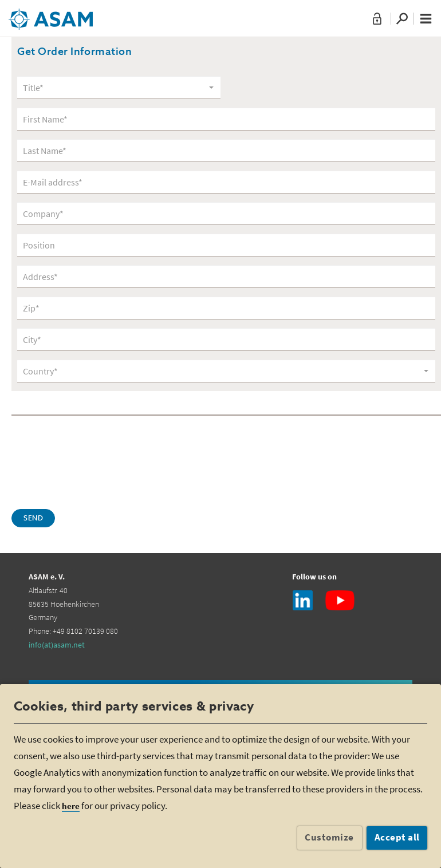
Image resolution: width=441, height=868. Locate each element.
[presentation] (99, 461)
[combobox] (119, 88)
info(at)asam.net (57, 645)
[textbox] (115, 88)
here (71, 806)
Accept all (397, 837)
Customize (329, 837)
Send (33, 519)
